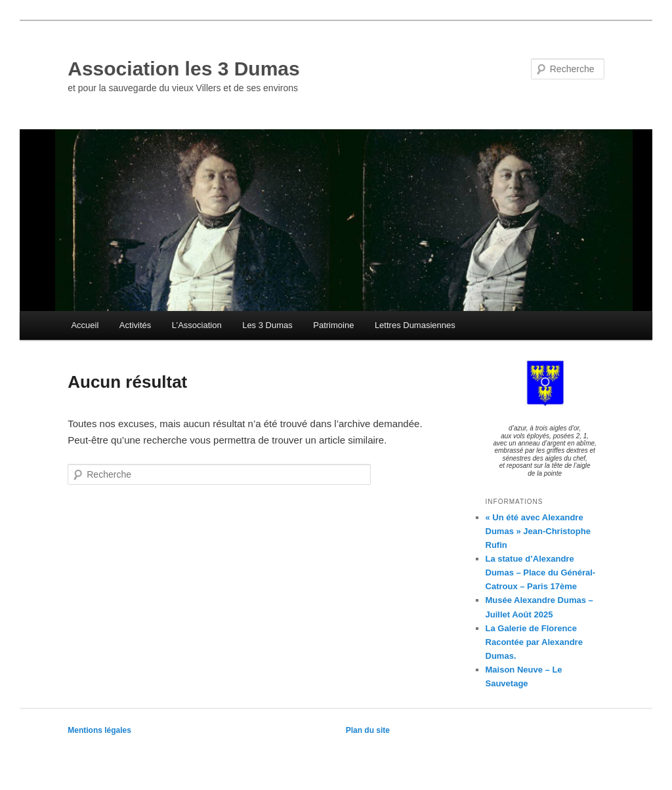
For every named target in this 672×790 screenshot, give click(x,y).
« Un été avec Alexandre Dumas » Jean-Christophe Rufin (538, 531)
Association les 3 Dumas (183, 69)
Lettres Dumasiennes (415, 325)
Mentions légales (99, 730)
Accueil (85, 325)
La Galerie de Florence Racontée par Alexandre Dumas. (534, 642)
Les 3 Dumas (267, 325)
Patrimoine (333, 325)
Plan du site (368, 730)
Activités (135, 325)
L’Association (197, 325)
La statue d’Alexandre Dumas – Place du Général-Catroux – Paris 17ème (541, 572)
